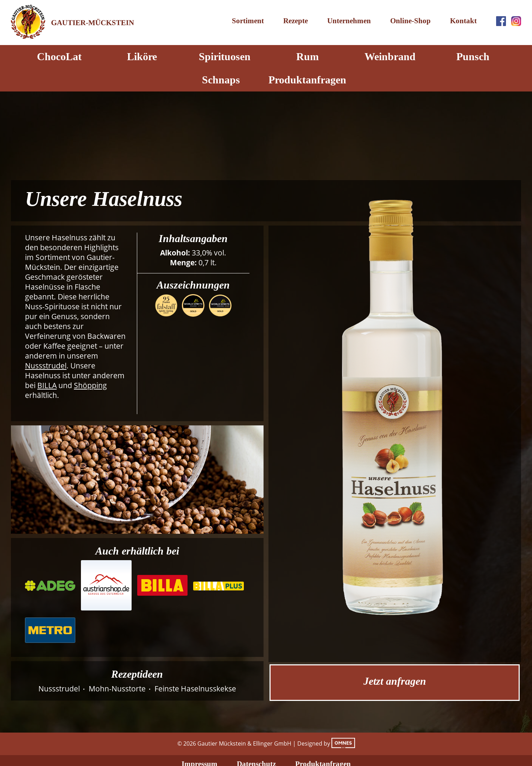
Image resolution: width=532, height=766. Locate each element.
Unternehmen (349, 21)
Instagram (516, 21)
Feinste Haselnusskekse (195, 689)
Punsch (473, 56)
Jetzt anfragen (395, 681)
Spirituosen (225, 56)
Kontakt (463, 21)
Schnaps (221, 80)
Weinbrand (390, 56)
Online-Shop (410, 21)
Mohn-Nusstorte (117, 689)
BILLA (47, 385)
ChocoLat (59, 56)
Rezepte (296, 21)
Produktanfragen (307, 80)
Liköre (142, 56)
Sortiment (248, 21)
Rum (308, 56)
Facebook (501, 21)
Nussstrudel (46, 366)
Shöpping (90, 385)
